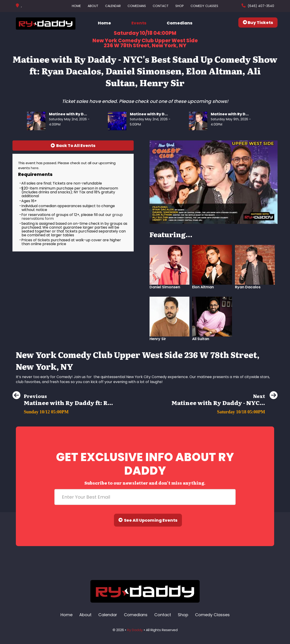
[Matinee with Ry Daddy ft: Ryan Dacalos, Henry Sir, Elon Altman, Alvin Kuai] (63, 411)
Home (76, 6)
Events (139, 23)
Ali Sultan (201, 339)
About (93, 6)
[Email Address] (145, 497)
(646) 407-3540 (260, 6)
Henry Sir (158, 339)
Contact (161, 6)
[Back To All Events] (73, 146)
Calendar (113, 6)
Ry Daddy (135, 630)
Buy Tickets (258, 22)
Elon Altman (203, 287)
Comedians (137, 6)
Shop (180, 6)
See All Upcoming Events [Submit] (148, 520)
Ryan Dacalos (248, 287)
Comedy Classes (204, 6)
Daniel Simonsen (165, 287)
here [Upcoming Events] (35, 168)
